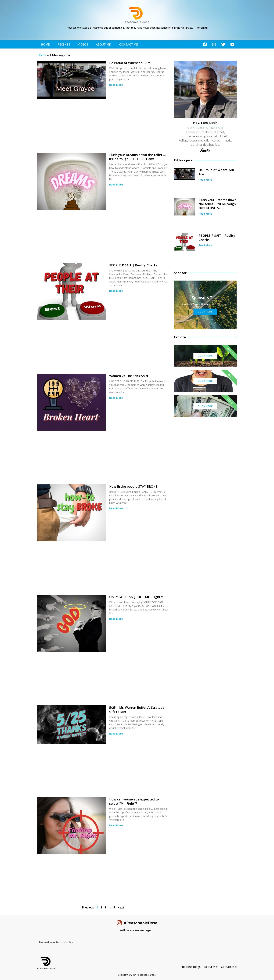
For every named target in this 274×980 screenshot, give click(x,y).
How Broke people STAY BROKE (133, 487)
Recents (64, 45)
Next (121, 908)
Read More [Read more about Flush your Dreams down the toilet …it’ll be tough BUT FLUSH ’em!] (116, 185)
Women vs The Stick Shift (129, 376)
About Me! (104, 45)
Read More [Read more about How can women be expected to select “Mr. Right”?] (116, 826)
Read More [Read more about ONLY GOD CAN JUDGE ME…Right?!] (116, 619)
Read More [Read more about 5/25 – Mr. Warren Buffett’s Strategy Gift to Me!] (116, 734)
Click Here (205, 312)
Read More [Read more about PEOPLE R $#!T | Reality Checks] (116, 291)
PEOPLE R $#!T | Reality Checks (133, 266)
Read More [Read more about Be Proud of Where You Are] (116, 85)
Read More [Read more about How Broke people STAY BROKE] (116, 509)
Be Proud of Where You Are (130, 63)
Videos (83, 45)
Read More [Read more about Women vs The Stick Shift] (116, 398)
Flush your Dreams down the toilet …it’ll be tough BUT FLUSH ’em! (137, 157)
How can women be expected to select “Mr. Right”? (134, 802)
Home (45, 45)
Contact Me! (129, 45)
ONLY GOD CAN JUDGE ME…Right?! (136, 597)
